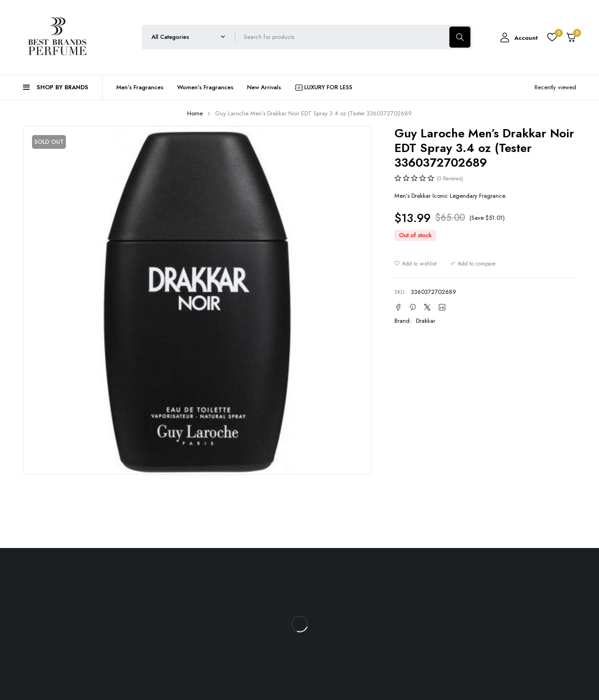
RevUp (488, 631)
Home (195, 113)
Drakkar (426, 321)
